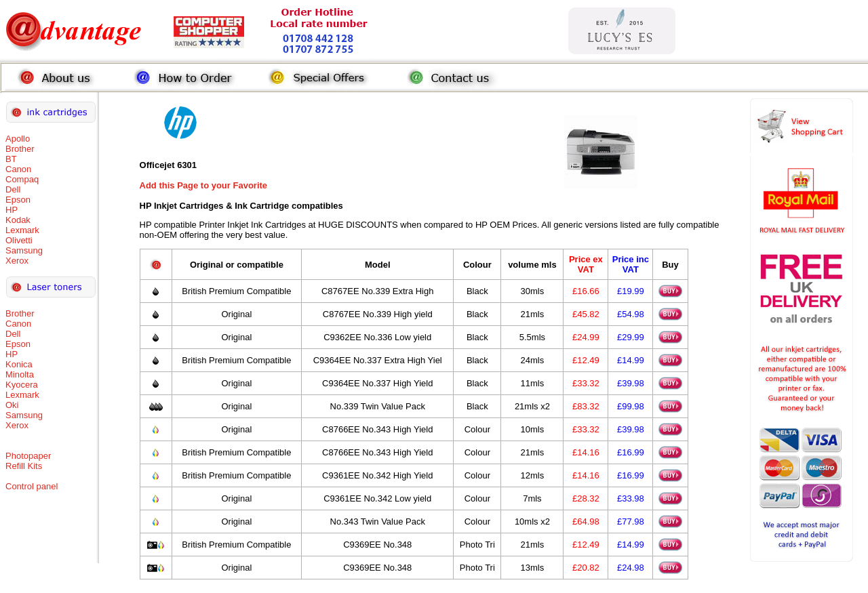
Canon (18, 169)
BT (11, 159)
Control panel (32, 486)
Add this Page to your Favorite (204, 185)
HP (12, 210)
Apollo (18, 139)
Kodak (18, 220)
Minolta (20, 374)
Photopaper (28, 456)
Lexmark (22, 230)
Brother (20, 149)
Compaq (22, 179)
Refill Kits (24, 466)
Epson (18, 200)
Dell (13, 189)
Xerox (17, 261)
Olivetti (19, 240)
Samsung (24, 250)
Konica (19, 364)
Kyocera (22, 385)
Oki (12, 405)
